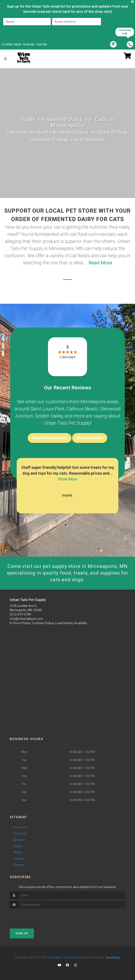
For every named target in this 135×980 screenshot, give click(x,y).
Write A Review (90, 438)
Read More (100, 263)
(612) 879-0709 (20, 614)
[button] (62, 525)
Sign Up (22, 933)
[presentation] (18, 32)
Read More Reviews (50, 438)
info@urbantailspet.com (26, 619)
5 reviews (68, 357)
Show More (67, 479)
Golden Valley (49, 416)
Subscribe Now (125, 32)
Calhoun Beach (82, 409)
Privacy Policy (52, 957)
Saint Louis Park (48, 409)
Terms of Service (75, 957)
